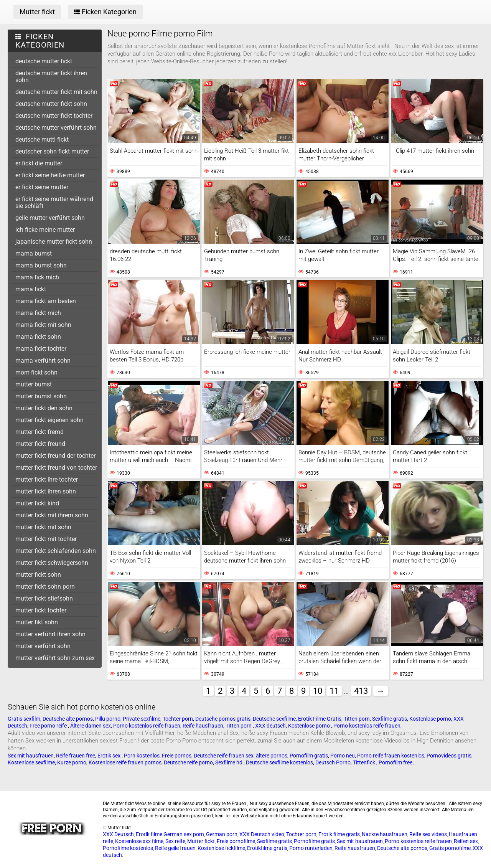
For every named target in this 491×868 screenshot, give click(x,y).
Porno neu (343, 756)
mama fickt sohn (38, 337)
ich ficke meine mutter (45, 230)
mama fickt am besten (46, 301)
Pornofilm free (396, 762)
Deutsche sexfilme (274, 719)
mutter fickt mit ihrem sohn (52, 515)
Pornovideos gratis (449, 756)
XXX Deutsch (118, 834)
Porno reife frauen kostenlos (391, 756)
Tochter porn (178, 719)
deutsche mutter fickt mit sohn (56, 92)
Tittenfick (365, 762)
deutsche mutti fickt (42, 139)
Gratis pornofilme (450, 848)
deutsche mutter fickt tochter (54, 116)
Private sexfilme (142, 719)
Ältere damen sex (91, 726)
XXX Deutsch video (262, 834)
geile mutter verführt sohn (50, 218)
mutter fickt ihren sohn (46, 491)
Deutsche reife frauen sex (224, 756)
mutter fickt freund (40, 444)
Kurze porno (72, 762)
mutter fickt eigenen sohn (49, 420)
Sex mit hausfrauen (31, 756)
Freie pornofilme (236, 841)
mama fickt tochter (41, 349)
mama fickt (31, 289)
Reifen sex (466, 841)
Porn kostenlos (142, 756)
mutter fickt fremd (40, 432)
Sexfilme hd (229, 762)
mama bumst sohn (41, 265)
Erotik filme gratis (339, 834)
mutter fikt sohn (37, 622)
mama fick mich (37, 277)
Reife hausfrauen (203, 726)
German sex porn (184, 834)
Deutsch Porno (333, 762)
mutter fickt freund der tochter (55, 456)
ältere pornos (272, 756)
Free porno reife (49, 726)
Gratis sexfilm (24, 719)
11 (334, 691)
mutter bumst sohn (41, 396)
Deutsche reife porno (188, 762)
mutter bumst (34, 384)
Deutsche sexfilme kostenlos (279, 762)
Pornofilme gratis (314, 841)
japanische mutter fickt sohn (54, 242)
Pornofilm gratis (309, 756)
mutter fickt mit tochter (46, 539)
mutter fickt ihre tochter (47, 479)
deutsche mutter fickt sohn (51, 104)
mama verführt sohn (43, 361)
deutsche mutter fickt (44, 61)
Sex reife (175, 841)
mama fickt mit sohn (43, 325)
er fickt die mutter (39, 163)
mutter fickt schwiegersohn (52, 563)
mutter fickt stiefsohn (44, 598)
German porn (222, 834)
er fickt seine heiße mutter (50, 175)
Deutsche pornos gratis (223, 719)
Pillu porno (108, 719)
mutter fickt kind (37, 503)
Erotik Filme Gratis (320, 719)
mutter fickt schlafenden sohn (56, 551)
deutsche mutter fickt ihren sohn (51, 77)
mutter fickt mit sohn (43, 527)
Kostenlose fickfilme (221, 848)
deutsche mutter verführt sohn (56, 128)
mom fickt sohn (36, 372)
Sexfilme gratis (390, 719)
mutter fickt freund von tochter (56, 468)
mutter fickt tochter (41, 610)
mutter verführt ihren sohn (50, 634)
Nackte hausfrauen (385, 834)
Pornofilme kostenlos (128, 848)
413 (361, 691)
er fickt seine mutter (42, 187)
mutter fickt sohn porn (45, 587)
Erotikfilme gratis (267, 848)
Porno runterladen (311, 848)
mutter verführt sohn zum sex (55, 658)
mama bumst (34, 253)
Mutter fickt (201, 841)
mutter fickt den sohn (44, 408)
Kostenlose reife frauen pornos (125, 762)
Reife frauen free (76, 756)
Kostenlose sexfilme (31, 762)
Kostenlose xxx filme (139, 841)
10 (318, 691)
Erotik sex (110, 756)
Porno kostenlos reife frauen (147, 726)
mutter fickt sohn (38, 575)
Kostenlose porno (430, 719)
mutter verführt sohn (43, 646)
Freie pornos (177, 756)
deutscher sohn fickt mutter (52, 151)
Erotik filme (149, 834)
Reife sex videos (428, 834)
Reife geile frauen (175, 848)
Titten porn (357, 719)
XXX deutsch (270, 726)
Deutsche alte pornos (68, 719)
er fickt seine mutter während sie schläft (54, 202)
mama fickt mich (38, 313)
